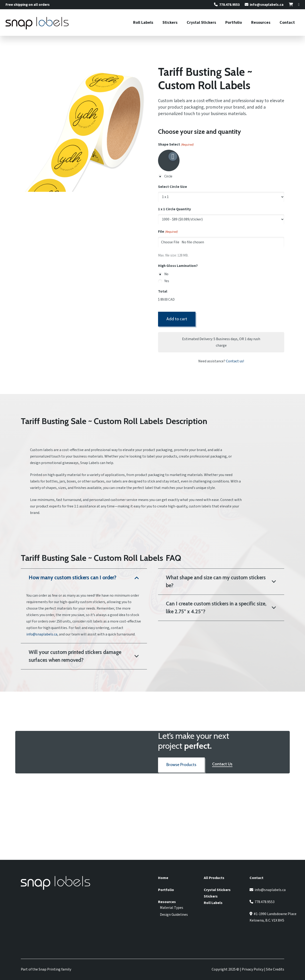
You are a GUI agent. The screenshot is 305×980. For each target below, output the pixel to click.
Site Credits (275, 969)
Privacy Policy (253, 969)
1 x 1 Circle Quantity (174, 209)
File (168, 232)
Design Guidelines (174, 915)
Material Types (172, 908)
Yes (167, 281)
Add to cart (177, 319)
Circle (168, 176)
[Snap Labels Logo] (37, 23)
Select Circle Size (172, 187)
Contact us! (235, 361)
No (166, 274)
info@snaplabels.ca (42, 634)
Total (163, 291)
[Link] (291, 5)
